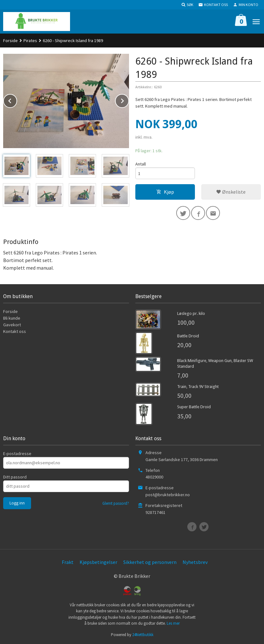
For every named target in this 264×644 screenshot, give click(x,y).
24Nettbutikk (143, 635)
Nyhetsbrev (195, 562)
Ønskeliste (231, 192)
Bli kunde (12, 318)
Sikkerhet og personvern (150, 562)
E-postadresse (17, 453)
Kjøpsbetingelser (98, 562)
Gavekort (12, 325)
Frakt (68, 562)
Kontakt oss (15, 331)
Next (129, 100)
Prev (17, 100)
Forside (10, 41)
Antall (141, 164)
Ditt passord (15, 477)
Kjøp (165, 192)
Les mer (173, 623)
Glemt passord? (116, 503)
